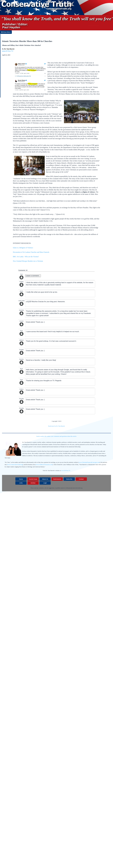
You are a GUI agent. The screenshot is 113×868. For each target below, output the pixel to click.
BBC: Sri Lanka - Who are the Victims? (26, 257)
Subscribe (69, 479)
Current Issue (33, 479)
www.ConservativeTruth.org (15, 465)
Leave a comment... (33, 276)
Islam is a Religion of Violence (23, 248)
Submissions (57, 479)
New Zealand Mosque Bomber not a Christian (28, 261)
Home (21, 479)
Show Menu (6, 32)
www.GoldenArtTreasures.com (44, 465)
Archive (33, 483)
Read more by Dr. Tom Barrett (56, 426)
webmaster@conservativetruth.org (74, 488)
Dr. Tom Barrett (9, 49)
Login (45, 483)
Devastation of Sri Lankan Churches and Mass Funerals (31, 252)
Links (21, 483)
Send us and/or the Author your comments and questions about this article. (56, 436)
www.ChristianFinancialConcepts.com (89, 462)
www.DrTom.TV (8, 51)
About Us (45, 479)
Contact (81, 479)
